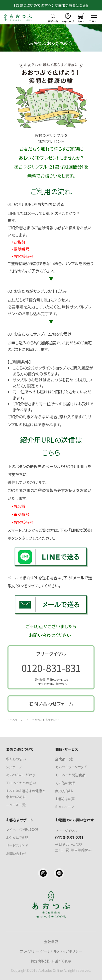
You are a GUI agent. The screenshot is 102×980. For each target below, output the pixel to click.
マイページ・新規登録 (22, 830)
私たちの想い (16, 759)
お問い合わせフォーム (51, 704)
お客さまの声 (65, 799)
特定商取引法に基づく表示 (51, 961)
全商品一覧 (64, 759)
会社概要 (51, 942)
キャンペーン (64, 807)
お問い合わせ (16, 854)
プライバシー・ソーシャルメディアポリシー (51, 951)
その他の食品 (65, 783)
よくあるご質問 (17, 838)
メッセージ (14, 767)
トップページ (15, 720)
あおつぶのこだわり (21, 775)
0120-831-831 (51, 668)
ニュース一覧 (16, 805)
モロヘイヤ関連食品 (70, 775)
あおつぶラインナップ (71, 767)
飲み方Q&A (64, 791)
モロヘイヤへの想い (21, 783)
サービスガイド (17, 846)
